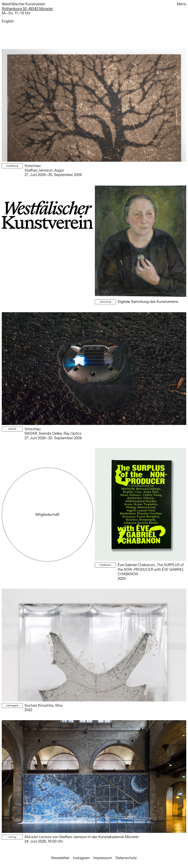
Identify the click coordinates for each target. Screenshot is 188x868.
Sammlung (105, 302)
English (8, 21)
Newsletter (60, 858)
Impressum (103, 858)
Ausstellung (12, 166)
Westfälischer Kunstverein (23, 4)
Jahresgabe (12, 706)
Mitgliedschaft (47, 514)
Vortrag (12, 837)
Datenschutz (126, 858)
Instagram (81, 858)
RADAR (12, 429)
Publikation (105, 565)
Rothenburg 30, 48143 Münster (27, 9)
